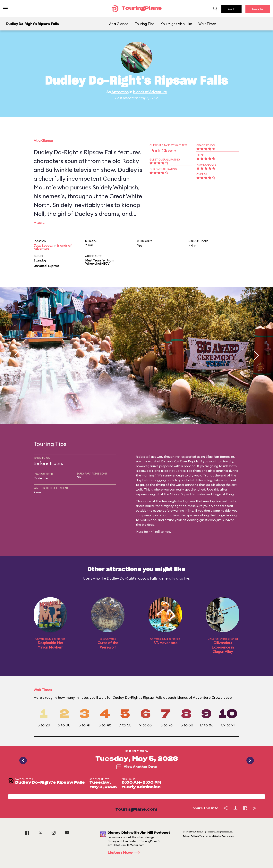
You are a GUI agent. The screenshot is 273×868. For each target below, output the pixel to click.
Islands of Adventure (150, 92)
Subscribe (258, 9)
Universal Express (46, 266)
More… (39, 223)
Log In (231, 9)
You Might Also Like (176, 24)
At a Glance (119, 24)
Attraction (120, 92)
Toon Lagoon (43, 245)
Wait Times (207, 24)
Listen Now (125, 853)
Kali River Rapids (186, 461)
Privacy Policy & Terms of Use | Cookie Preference (208, 836)
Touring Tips (145, 24)
